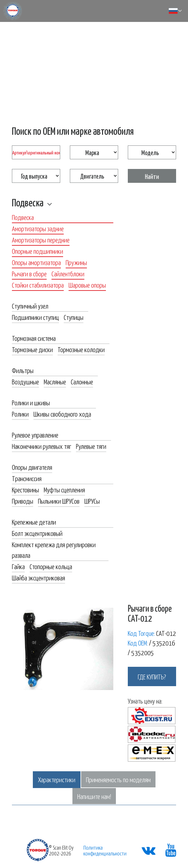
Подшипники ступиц (35, 317)
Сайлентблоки (68, 273)
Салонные (82, 381)
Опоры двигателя (32, 467)
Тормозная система (34, 338)
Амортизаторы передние (41, 240)
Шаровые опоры (87, 285)
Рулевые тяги (91, 446)
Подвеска (28, 202)
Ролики (20, 414)
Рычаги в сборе (29, 273)
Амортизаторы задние (38, 228)
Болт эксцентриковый (37, 533)
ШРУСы (92, 501)
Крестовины (25, 489)
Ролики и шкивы (31, 402)
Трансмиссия (27, 478)
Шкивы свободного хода (62, 414)
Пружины (76, 262)
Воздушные (25, 381)
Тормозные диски (32, 349)
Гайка (18, 566)
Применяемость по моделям (118, 779)
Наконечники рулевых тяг (42, 446)
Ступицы (74, 317)
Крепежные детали (34, 522)
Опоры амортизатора (36, 262)
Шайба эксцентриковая (38, 577)
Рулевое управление (35, 435)
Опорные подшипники (38, 251)
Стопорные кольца (51, 566)
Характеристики (57, 779)
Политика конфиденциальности (105, 850)
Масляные (55, 381)
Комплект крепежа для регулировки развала (54, 550)
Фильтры (23, 370)
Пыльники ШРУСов (59, 501)
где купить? (152, 676)
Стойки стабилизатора (38, 285)
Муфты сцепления (64, 489)
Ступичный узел (30, 306)
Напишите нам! (94, 796)
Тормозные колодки (81, 349)
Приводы (23, 501)
